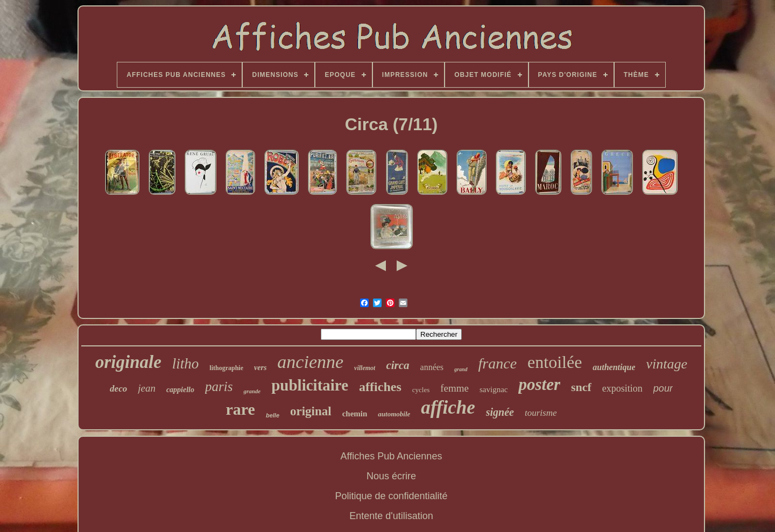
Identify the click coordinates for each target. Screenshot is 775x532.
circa (397, 365)
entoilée (555, 362)
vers (260, 368)
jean (147, 388)
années (432, 367)
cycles (421, 390)
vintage (667, 364)
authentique (614, 367)
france (498, 363)
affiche (448, 407)
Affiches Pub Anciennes (392, 456)
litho (186, 364)
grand (461, 369)
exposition (622, 388)
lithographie (226, 368)
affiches (380, 387)
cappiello (180, 390)
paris (219, 386)
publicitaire (310, 385)
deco (118, 389)
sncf (581, 387)
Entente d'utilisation (391, 516)
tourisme (541, 413)
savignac (494, 389)
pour (663, 388)
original (311, 411)
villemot (365, 368)
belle (273, 415)
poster (539, 384)
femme (455, 388)
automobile (394, 414)
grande (252, 391)
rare (241, 409)
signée (500, 412)
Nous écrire (391, 476)
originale (128, 362)
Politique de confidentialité (391, 496)
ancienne (310, 362)
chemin (355, 414)
